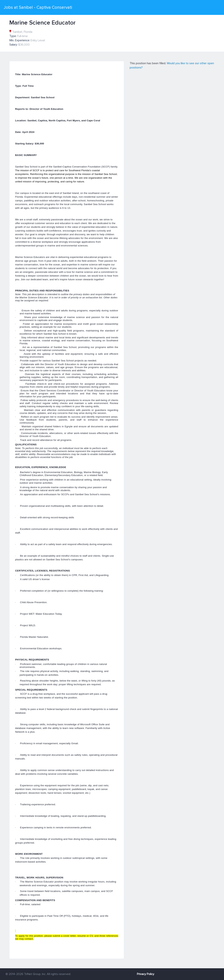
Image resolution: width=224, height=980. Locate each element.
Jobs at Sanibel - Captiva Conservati (38, 7)
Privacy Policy (146, 974)
